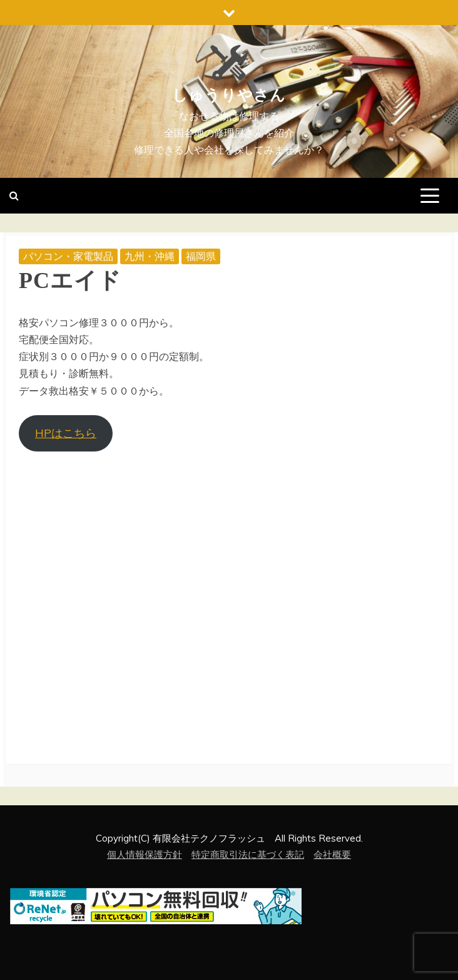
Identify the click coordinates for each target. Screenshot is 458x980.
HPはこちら (66, 433)
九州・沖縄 (150, 256)
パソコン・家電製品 (68, 256)
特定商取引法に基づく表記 (248, 854)
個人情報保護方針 (145, 854)
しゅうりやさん (229, 95)
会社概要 (332, 854)
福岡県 (201, 256)
